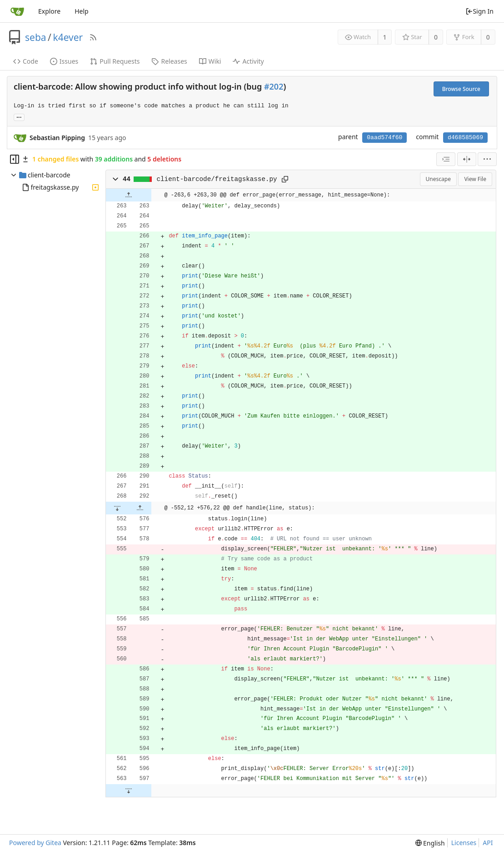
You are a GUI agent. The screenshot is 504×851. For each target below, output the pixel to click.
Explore (49, 11)
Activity (248, 61)
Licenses (464, 843)
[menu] (487, 159)
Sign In (479, 11)
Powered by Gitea (35, 843)
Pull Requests (115, 61)
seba (36, 37)
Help (82, 11)
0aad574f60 (384, 138)
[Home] (17, 11)
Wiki (210, 61)
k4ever (68, 37)
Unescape (438, 179)
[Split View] (467, 159)
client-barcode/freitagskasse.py (217, 179)
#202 (274, 86)
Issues (64, 61)
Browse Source (461, 89)
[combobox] (446, 159)
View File (475, 179)
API (488, 843)
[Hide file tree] (15, 159)
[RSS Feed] (93, 37)
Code (26, 61)
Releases (169, 61)
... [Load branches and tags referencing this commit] (19, 117)
